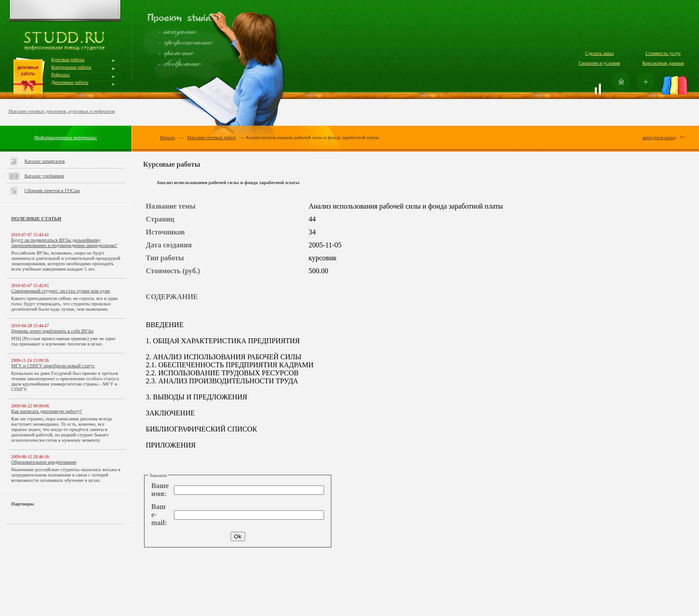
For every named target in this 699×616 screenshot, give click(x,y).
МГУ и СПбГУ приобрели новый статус (53, 365)
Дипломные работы (70, 82)
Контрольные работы (71, 67)
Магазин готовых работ (211, 137)
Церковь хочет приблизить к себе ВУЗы (52, 331)
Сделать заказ (599, 53)
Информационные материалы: (66, 137)
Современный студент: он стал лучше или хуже (61, 291)
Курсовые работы (68, 60)
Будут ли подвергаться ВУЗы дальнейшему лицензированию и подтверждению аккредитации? (64, 242)
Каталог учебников (44, 176)
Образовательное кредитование (44, 462)
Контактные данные (663, 63)
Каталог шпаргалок (45, 161)
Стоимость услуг (663, 53)
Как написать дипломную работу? (47, 411)
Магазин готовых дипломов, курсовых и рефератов (62, 111)
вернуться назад (659, 137)
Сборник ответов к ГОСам (52, 190)
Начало (168, 137)
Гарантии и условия (599, 63)
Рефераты (60, 75)
